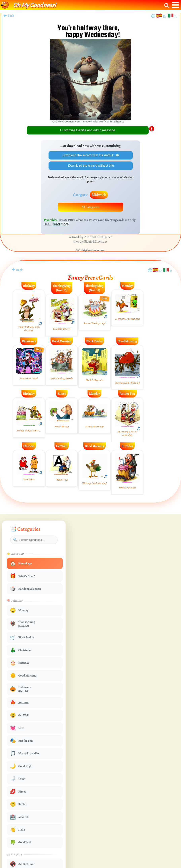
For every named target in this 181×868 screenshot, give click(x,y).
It (176, 17)
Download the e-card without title (91, 166)
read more (61, 224)
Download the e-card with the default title (90, 155)
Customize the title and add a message (88, 130)
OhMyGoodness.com (92, 250)
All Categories (90, 207)
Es (165, 17)
